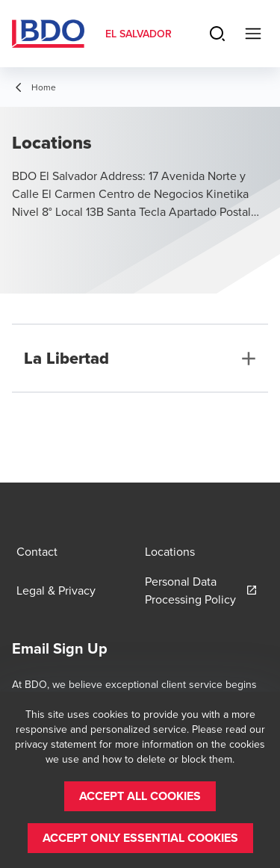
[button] (140, 796)
